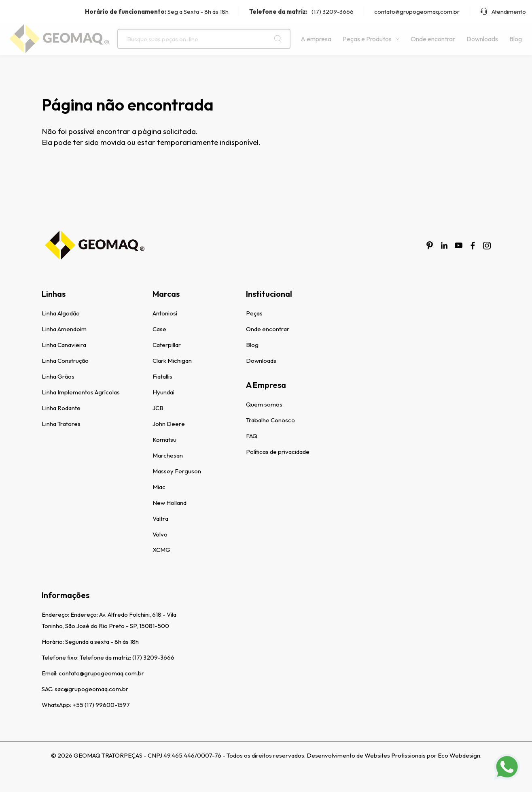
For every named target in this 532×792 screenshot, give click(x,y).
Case (159, 329)
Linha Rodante (61, 408)
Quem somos (264, 404)
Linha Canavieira (64, 345)
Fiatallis (162, 376)
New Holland (170, 503)
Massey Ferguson (177, 471)
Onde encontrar (433, 39)
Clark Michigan (172, 361)
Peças (254, 313)
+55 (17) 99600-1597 (101, 705)
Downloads (482, 39)
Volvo (160, 534)
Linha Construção (65, 361)
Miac (159, 487)
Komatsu (164, 440)
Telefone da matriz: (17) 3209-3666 (127, 657)
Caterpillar (167, 345)
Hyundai (163, 392)
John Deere (169, 424)
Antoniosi (165, 313)
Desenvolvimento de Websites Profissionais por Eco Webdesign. (394, 755)
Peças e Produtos (371, 39)
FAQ (252, 436)
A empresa (316, 39)
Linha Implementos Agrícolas (81, 392)
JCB (158, 408)
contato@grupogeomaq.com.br (417, 12)
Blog (516, 39)
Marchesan (168, 455)
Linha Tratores (61, 424)
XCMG (161, 550)
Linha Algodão (61, 313)
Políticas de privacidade (278, 452)
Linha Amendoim (64, 329)
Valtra (160, 518)
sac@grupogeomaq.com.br (91, 689)
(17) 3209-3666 (301, 12)
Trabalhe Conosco (270, 420)
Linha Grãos (58, 376)
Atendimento (503, 12)
